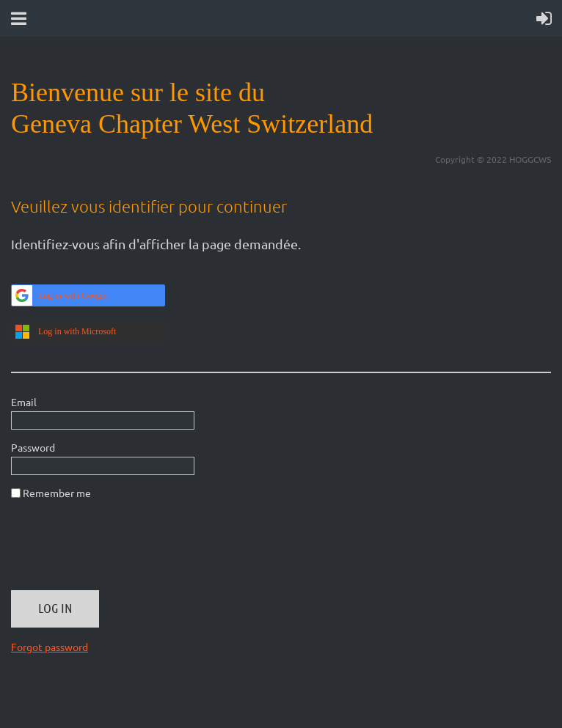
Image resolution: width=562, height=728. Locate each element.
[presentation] (123, 551)
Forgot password (50, 647)
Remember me (57, 493)
